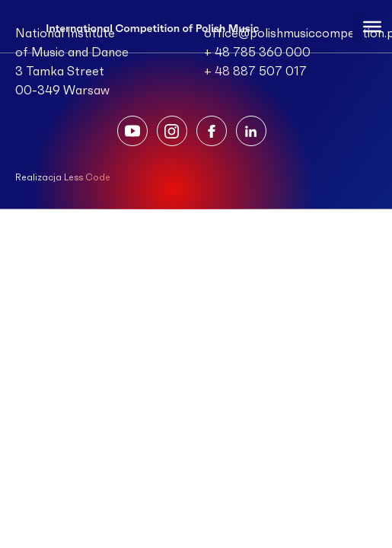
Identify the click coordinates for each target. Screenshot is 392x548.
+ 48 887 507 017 (255, 72)
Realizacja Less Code (63, 177)
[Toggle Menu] (372, 26)
